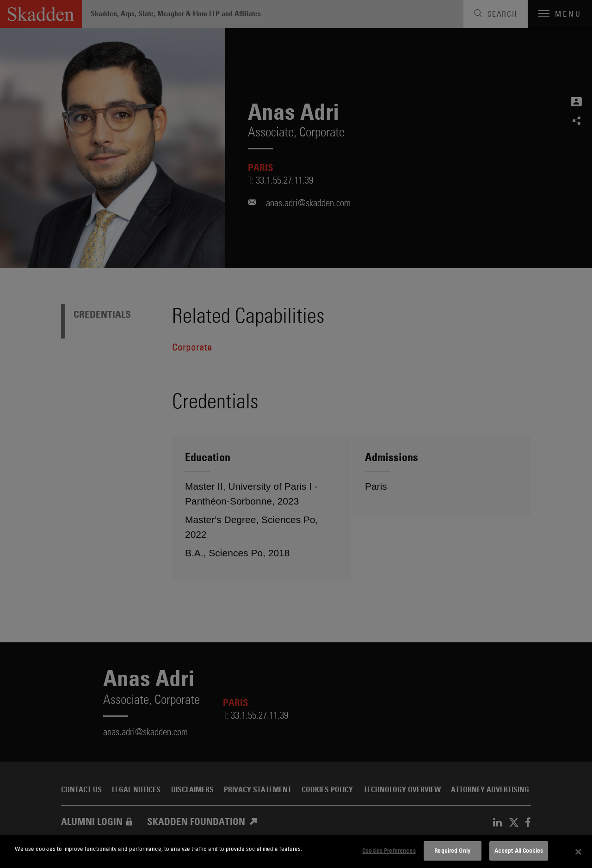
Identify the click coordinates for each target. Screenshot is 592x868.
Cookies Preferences (389, 850)
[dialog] (296, 852)
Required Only (452, 850)
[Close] (578, 852)
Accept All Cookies (519, 850)
